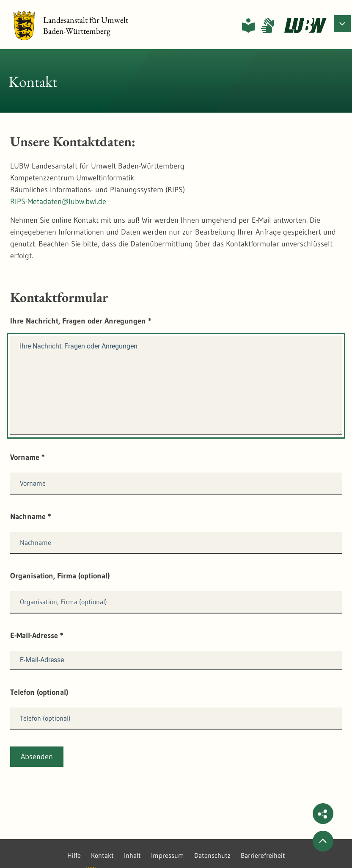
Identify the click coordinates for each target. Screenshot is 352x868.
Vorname (27, 457)
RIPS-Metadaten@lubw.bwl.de (58, 202)
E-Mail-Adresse (37, 636)
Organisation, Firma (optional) (60, 576)
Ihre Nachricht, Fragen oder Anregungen (81, 321)
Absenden (37, 757)
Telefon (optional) (39, 692)
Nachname (31, 517)
